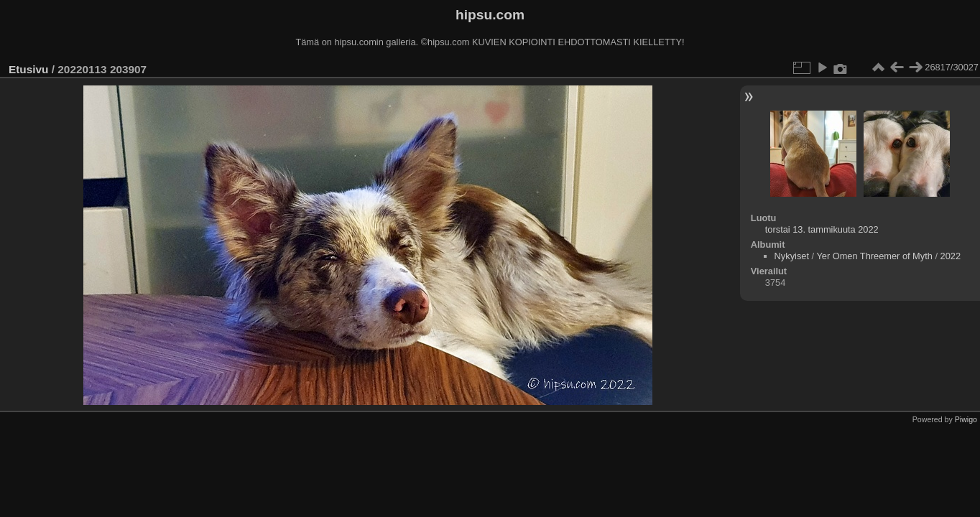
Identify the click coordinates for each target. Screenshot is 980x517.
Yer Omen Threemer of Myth (874, 256)
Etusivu (28, 69)
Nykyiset (792, 256)
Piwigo (966, 419)
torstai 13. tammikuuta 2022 (822, 229)
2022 (951, 256)
